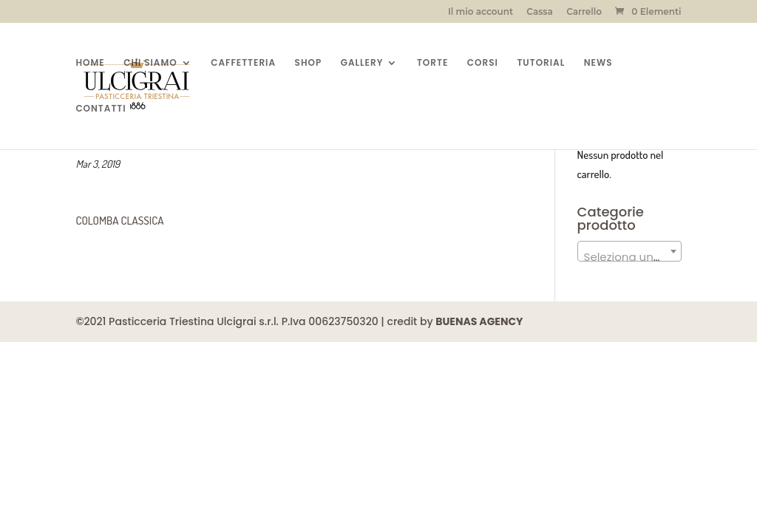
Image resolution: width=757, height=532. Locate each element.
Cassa (539, 12)
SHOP (309, 63)
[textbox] (629, 258)
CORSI (483, 63)
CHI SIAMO (150, 63)
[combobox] (629, 251)
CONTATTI (101, 109)
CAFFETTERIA (243, 63)
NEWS (598, 63)
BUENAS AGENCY (479, 321)
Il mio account (481, 12)
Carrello (584, 12)
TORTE (432, 63)
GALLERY (362, 63)
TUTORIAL (541, 63)
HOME (90, 63)
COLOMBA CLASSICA (119, 221)
